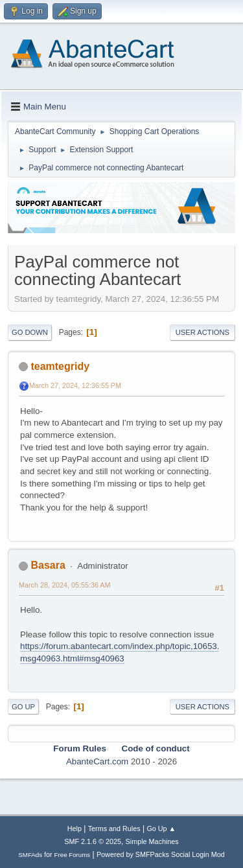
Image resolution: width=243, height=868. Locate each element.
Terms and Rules (114, 828)
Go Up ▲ (161, 828)
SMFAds (30, 855)
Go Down (30, 332)
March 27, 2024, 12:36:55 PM (75, 385)
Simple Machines (152, 841)
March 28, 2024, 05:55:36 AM (64, 585)
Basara (48, 565)
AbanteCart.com (97, 761)
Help (75, 828)
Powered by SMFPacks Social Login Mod (161, 854)
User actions (202, 332)
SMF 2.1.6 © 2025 (93, 841)
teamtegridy (60, 366)
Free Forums (73, 855)
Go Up (23, 707)
